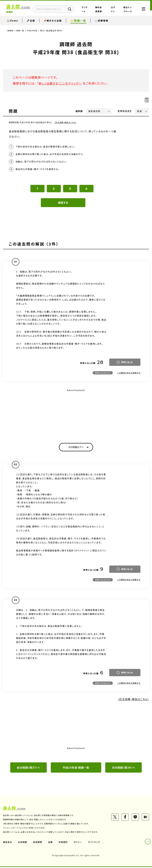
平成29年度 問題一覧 (76, 768)
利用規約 (64, 843)
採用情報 (38, 843)
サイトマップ (95, 843)
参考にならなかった (103, 373)
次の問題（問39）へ (123, 768)
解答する (63, 203)
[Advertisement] (76, 414)
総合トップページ (127, 11)
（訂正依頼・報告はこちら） (66, 122)
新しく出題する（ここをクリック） (60, 83)
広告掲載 (23, 843)
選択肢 (79, 111)
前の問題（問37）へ (29, 768)
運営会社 (8, 843)
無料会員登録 (103, 11)
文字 (125, 111)
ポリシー (78, 843)
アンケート (91, 11)
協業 (51, 843)
